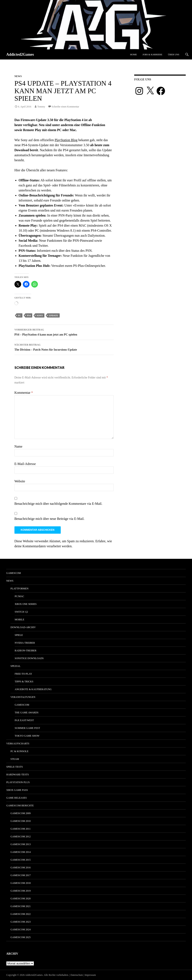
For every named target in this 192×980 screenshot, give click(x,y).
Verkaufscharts (18, 744)
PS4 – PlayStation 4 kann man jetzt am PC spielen (64, 332)
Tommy (41, 107)
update (53, 315)
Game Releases (17, 798)
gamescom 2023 (21, 922)
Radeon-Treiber (26, 651)
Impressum (90, 975)
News (18, 76)
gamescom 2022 (21, 914)
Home (133, 54)
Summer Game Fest (27, 728)
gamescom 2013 (21, 844)
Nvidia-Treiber (25, 643)
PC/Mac (19, 596)
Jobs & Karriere (152, 54)
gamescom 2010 (21, 821)
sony (40, 315)
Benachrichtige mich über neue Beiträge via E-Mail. (50, 519)
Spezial (15, 666)
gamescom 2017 (21, 875)
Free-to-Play (23, 674)
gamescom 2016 (21, 868)
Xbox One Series (26, 604)
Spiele (19, 635)
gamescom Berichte (20, 806)
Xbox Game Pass (17, 790)
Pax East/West (24, 720)
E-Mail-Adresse (25, 464)
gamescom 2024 (21, 930)
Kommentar (24, 393)
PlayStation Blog (66, 140)
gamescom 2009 (21, 813)
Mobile (19, 620)
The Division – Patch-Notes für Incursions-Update (64, 347)
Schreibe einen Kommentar (65, 107)
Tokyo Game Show (27, 736)
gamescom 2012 (21, 837)
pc (20, 315)
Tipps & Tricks (24, 682)
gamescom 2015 (21, 860)
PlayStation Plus (18, 782)
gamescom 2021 (21, 906)
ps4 (29, 315)
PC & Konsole (19, 751)
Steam (15, 759)
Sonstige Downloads (29, 658)
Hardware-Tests (17, 775)
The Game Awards (27, 713)
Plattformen (19, 589)
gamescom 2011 (21, 829)
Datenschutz (77, 975)
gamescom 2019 (21, 891)
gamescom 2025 (21, 937)
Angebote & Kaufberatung (33, 689)
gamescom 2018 (21, 883)
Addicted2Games (20, 54)
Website (20, 481)
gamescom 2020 (21, 899)
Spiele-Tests (15, 767)
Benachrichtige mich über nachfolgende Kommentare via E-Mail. (58, 504)
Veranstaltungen (23, 697)
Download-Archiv (23, 627)
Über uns (174, 54)
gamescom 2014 (21, 852)
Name (18, 446)
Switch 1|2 (21, 612)
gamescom (14, 573)
